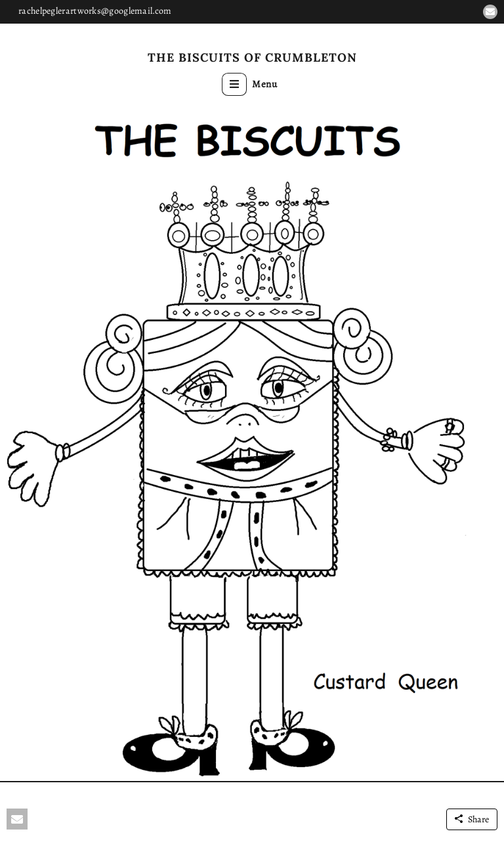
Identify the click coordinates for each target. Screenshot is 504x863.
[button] (490, 12)
